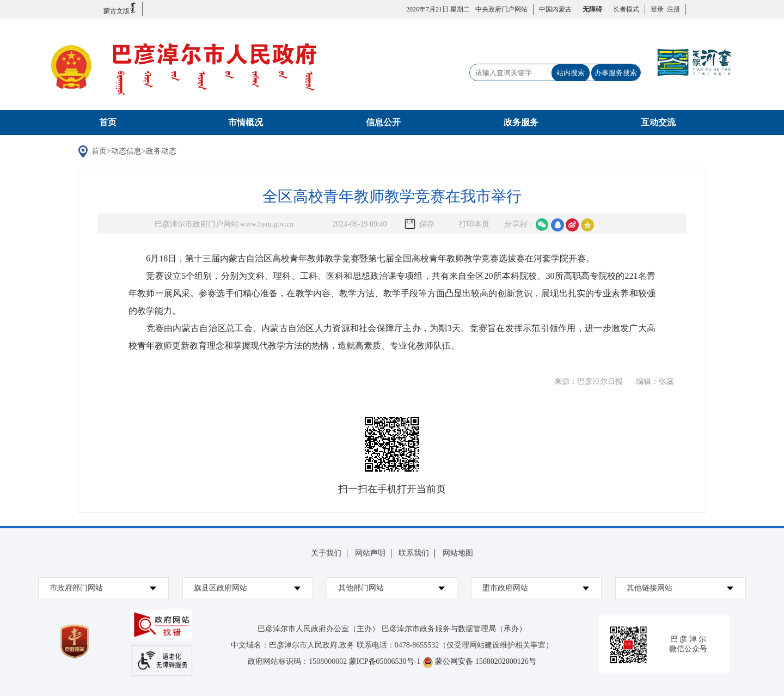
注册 (672, 9)
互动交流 (658, 122)
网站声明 (370, 553)
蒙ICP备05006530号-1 (385, 661)
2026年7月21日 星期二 (438, 9)
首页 (108, 122)
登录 (657, 9)
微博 (572, 225)
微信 (542, 225)
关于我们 (326, 553)
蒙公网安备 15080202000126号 (486, 661)
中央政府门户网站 (501, 9)
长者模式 (626, 9)
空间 (587, 225)
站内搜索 (571, 73)
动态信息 (126, 151)
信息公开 (383, 122)
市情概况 (246, 122)
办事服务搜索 (616, 73)
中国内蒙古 (555, 9)
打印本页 (474, 224)
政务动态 (161, 151)
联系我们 (414, 553)
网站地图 (458, 553)
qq (558, 225)
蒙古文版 (120, 8)
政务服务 (521, 122)
